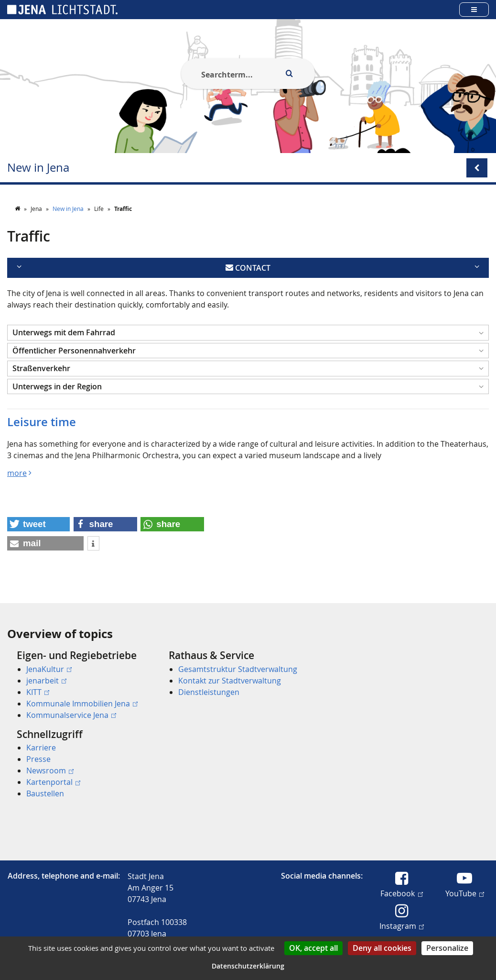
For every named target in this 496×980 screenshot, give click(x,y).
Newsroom (50, 771)
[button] (248, 333)
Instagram (402, 925)
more (17, 473)
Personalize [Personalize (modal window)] (447, 948)
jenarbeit (46, 681)
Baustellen (45, 793)
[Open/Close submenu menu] (477, 168)
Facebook (401, 893)
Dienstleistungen (209, 692)
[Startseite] (18, 209)
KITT (38, 692)
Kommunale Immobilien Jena (82, 704)
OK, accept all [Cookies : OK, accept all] (313, 948)
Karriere (41, 748)
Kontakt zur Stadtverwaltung (230, 681)
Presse (38, 759)
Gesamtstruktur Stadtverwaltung (238, 669)
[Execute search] (289, 74)
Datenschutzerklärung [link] (248, 966)
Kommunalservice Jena (71, 715)
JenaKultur (49, 669)
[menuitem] (79, 685)
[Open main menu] (474, 9)
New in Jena (38, 168)
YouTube (465, 893)
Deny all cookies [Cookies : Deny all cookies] (382, 948)
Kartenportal (53, 782)
